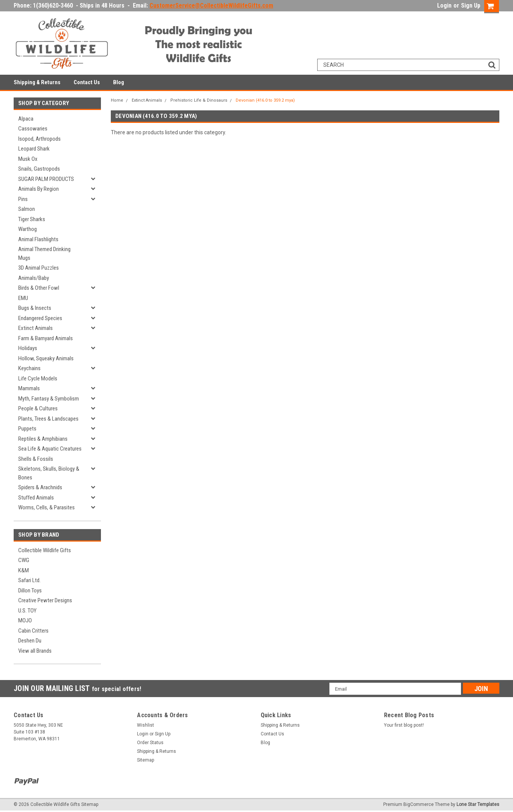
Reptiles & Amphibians (43, 439)
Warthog (28, 229)
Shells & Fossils (36, 459)
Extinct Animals (35, 328)
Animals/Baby (34, 278)
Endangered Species (40, 318)
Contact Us (87, 82)
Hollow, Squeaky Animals (46, 358)
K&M (24, 570)
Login (444, 5)
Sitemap (146, 760)
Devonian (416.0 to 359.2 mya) (265, 100)
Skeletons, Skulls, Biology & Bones (49, 473)
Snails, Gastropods (39, 169)
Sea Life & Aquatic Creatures (50, 449)
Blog (119, 82)
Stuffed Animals (36, 498)
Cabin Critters (33, 631)
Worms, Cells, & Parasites (46, 507)
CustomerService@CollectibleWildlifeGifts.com (211, 5)
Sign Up (471, 5)
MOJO (25, 620)
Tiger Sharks (32, 219)
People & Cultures (38, 408)
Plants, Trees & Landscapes (48, 419)
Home (117, 100)
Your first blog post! (404, 725)
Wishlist (146, 725)
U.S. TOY (27, 611)
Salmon (27, 209)
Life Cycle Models (38, 379)
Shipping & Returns (37, 82)
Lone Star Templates (478, 804)
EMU (23, 298)
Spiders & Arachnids (40, 487)
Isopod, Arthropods (39, 139)
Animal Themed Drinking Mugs (44, 254)
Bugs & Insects (35, 308)
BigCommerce (419, 804)
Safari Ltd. (29, 580)
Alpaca (26, 119)
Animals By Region (39, 189)
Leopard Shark (34, 149)
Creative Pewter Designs (45, 600)
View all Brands (35, 651)
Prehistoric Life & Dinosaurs (199, 100)
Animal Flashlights (38, 239)
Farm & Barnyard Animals (46, 338)
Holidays (28, 348)
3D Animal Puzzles (39, 268)
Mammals (29, 388)
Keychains (29, 368)
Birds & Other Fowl (39, 288)
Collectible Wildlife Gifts (45, 550)
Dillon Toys (30, 591)
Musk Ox (28, 159)
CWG (24, 560)
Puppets (27, 429)
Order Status (150, 743)
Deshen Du (30, 641)
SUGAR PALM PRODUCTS (46, 179)
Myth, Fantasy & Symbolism (49, 399)
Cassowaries (33, 129)
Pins (23, 199)
